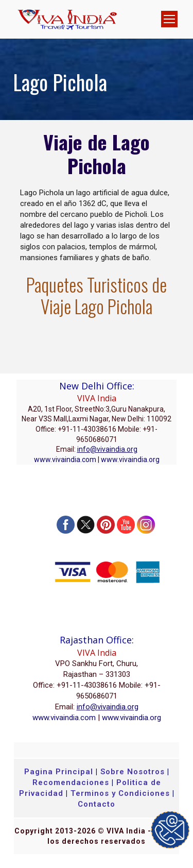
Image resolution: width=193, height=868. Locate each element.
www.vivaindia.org (130, 459)
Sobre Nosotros (133, 772)
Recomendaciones (71, 782)
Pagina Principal (59, 772)
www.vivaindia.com (65, 459)
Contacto (97, 804)
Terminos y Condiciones (121, 793)
